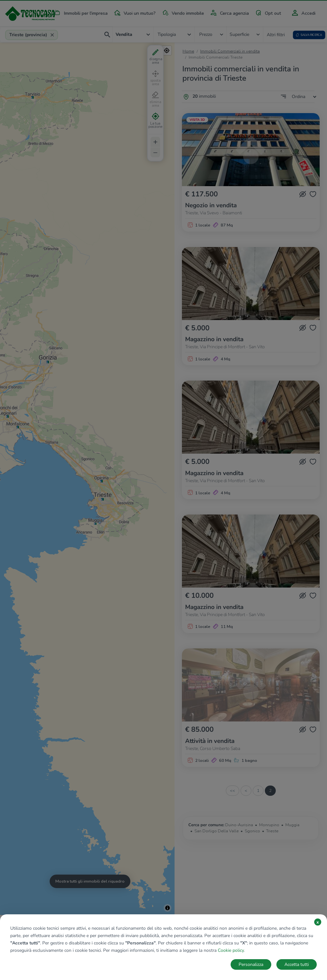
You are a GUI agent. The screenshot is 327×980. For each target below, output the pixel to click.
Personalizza (251, 964)
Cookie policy (231, 950)
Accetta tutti (297, 964)
